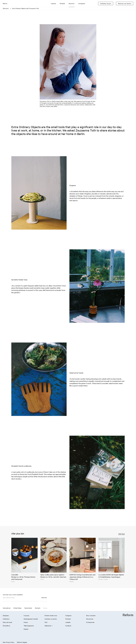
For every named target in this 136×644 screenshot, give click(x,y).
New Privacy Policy (8, 642)
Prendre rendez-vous (51, 615)
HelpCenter (48, 626)
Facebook (68, 626)
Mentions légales (22, 642)
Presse (26, 622)
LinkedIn (68, 622)
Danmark (38, 608)
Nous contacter (91, 615)
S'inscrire (44, 598)
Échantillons (6, 626)
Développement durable (31, 619)
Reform (5, 3)
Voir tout (122, 534)
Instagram (68, 615)
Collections (6, 619)
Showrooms (90, 619)
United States (17, 608)
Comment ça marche (51, 619)
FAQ (46, 622)
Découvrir (6, 8)
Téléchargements (29, 626)
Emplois (26, 629)
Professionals (90, 622)
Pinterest (68, 619)
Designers (6, 615)
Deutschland (28, 608)
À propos (26, 615)
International (7, 608)
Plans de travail (7, 622)
